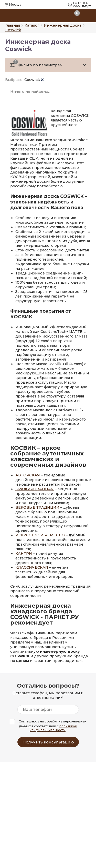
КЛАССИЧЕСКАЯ (32, 567)
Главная (13, 25)
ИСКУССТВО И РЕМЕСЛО (40, 535)
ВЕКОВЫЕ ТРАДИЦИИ (37, 507)
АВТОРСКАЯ (28, 475)
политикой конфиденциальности (53, 728)
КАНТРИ (24, 554)
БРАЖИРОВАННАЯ (35, 489)
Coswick (34, 80)
